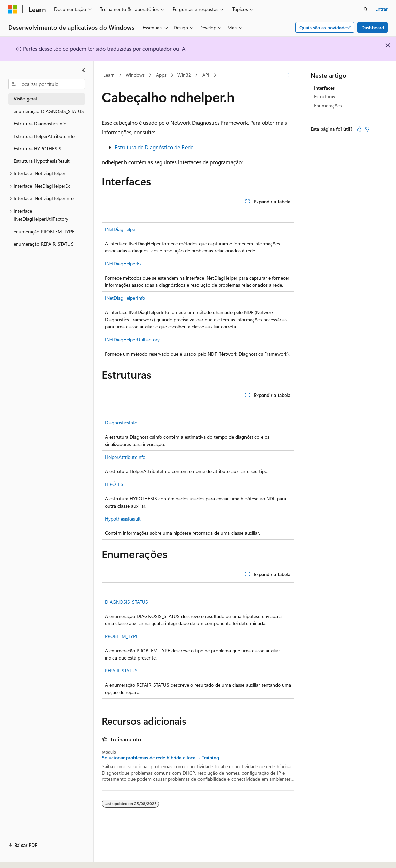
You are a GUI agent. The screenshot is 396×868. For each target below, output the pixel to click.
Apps (161, 75)
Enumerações (328, 105)
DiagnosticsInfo (121, 423)
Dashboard (373, 27)
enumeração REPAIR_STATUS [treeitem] (44, 244)
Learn (109, 75)
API (206, 75)
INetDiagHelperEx (123, 263)
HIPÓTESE (115, 484)
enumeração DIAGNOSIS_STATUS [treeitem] (49, 111)
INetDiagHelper (121, 229)
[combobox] (47, 84)
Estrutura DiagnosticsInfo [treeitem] (40, 123)
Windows (135, 75)
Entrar (382, 9)
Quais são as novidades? (325, 27)
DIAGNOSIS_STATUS (126, 602)
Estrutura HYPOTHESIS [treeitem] (37, 148)
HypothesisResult (123, 519)
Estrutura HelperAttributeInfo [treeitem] (44, 136)
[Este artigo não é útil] (367, 129)
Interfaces (324, 88)
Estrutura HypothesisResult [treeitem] (42, 161)
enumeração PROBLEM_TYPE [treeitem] (44, 231)
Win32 (184, 75)
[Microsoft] (13, 9)
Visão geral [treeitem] (25, 99)
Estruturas (324, 97)
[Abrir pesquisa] (366, 9)
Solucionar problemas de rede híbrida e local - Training (160, 758)
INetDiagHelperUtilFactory (132, 339)
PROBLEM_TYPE (122, 636)
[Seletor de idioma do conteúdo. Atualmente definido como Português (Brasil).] (34, 857)
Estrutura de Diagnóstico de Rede (154, 147)
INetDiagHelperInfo (125, 298)
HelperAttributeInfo (125, 457)
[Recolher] (83, 70)
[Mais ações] (288, 75)
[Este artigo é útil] (359, 129)
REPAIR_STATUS (121, 671)
